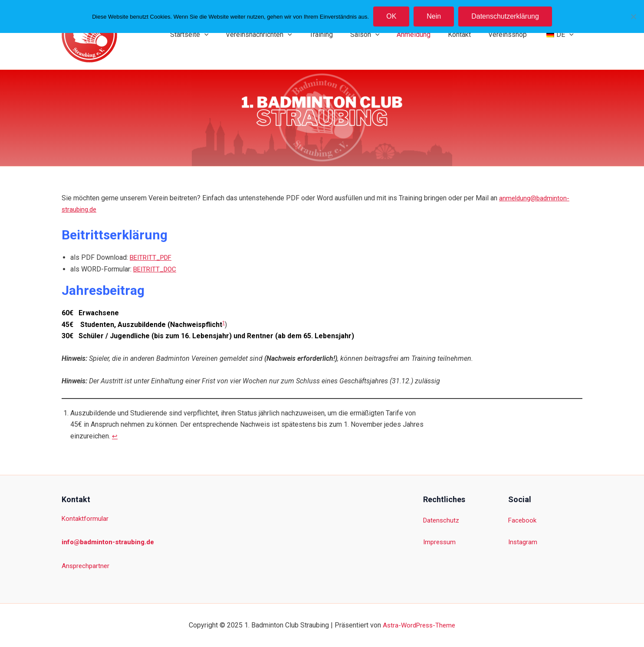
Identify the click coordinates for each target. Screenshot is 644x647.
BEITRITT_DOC (156, 269)
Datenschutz (442, 520)
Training (340, 34)
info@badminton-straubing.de (110, 542)
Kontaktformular (86, 518)
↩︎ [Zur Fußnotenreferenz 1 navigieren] (115, 436)
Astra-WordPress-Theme (419, 625)
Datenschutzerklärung (505, 16)
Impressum (440, 542)
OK (391, 16)
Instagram (523, 542)
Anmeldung (426, 34)
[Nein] (633, 16)
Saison (381, 35)
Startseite (215, 35)
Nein (434, 16)
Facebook (523, 520)
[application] (230, 35)
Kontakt (468, 34)
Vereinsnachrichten (281, 35)
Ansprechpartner (87, 566)
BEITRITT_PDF (153, 257)
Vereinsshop (513, 34)
